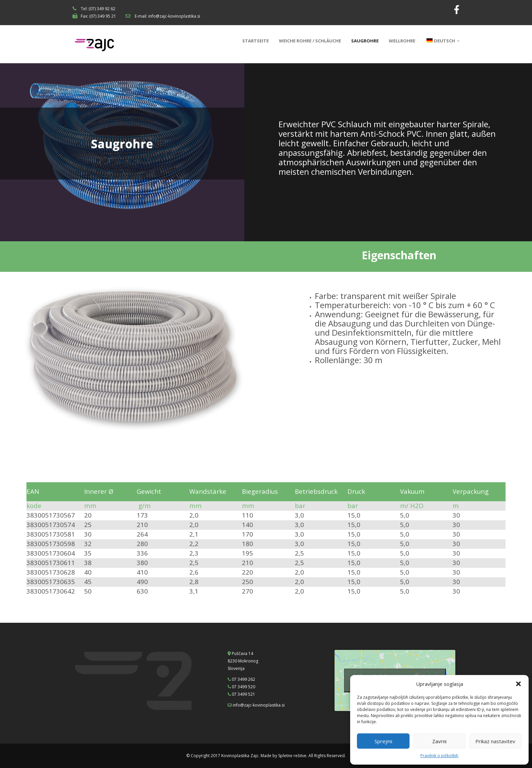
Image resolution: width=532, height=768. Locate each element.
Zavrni (439, 741)
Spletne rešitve (292, 756)
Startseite (255, 41)
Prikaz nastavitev (495, 741)
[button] (518, 684)
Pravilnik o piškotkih (439, 756)
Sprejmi (383, 741)
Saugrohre (365, 41)
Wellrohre (402, 41)
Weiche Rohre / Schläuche (310, 41)
